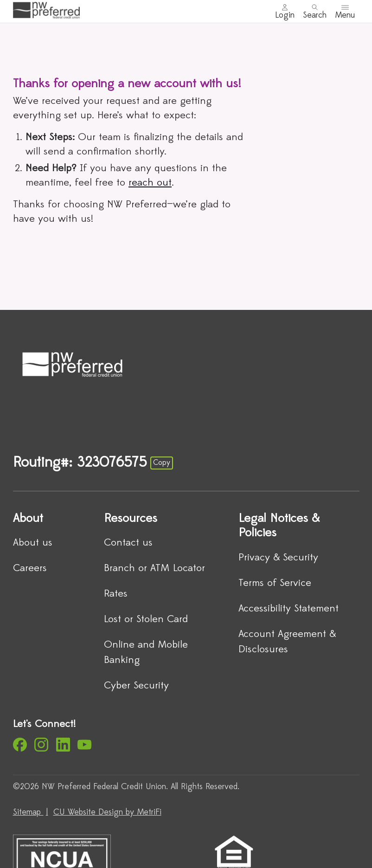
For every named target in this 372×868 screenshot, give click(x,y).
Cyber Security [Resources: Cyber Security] (136, 686)
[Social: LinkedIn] (63, 745)
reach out (150, 183)
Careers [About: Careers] (30, 569)
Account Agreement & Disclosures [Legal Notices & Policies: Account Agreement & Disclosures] (287, 642)
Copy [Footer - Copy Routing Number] (162, 463)
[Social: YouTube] (84, 745)
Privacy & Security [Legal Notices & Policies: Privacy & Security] (278, 558)
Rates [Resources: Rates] (116, 594)
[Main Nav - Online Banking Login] (285, 12)
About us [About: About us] (33, 543)
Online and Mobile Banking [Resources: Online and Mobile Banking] (146, 653)
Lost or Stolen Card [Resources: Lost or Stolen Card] (146, 620)
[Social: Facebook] (20, 745)
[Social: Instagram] (41, 745)
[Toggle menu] (345, 12)
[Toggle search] (315, 12)
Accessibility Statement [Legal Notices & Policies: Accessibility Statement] (289, 609)
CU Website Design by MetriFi (107, 813)
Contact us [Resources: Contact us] (128, 543)
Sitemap (28, 813)
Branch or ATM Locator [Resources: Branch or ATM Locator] (154, 569)
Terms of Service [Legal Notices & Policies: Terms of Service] (275, 583)
